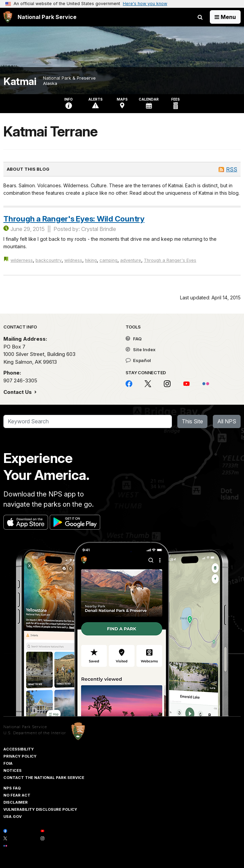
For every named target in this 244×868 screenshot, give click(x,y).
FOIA (8, 763)
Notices (13, 770)
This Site (192, 421)
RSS (232, 169)
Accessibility (19, 749)
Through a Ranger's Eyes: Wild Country (74, 219)
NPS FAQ (12, 788)
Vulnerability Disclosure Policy (40, 809)
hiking (91, 260)
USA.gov (13, 817)
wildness (73, 260)
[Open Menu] (225, 17)
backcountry (49, 260)
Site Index (141, 350)
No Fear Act (17, 795)
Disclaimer (16, 802)
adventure (131, 260)
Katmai (20, 81)
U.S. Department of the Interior (35, 733)
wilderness (22, 260)
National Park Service (25, 727)
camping (108, 260)
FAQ (134, 339)
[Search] (88, 422)
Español (138, 360)
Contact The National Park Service (44, 778)
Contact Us (18, 392)
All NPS (227, 421)
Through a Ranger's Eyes (170, 260)
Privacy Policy (20, 756)
